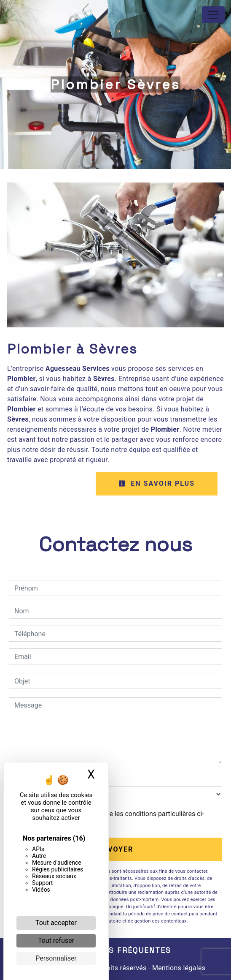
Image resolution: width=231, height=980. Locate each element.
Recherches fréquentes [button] (115, 950)
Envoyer (116, 849)
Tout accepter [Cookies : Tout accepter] (56, 923)
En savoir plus (157, 483)
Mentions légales (178, 968)
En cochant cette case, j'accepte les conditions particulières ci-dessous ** (111, 819)
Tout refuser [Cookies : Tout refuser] (56, 941)
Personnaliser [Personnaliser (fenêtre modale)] (56, 958)
